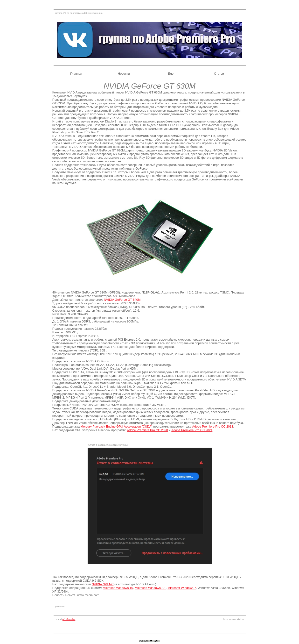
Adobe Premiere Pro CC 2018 (213, 426)
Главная (76, 74)
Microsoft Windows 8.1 (150, 588)
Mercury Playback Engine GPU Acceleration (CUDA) (117, 426)
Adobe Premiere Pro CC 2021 (192, 430)
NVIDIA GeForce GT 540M (122, 300)
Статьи (219, 74)
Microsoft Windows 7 (182, 588)
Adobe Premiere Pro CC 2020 (147, 430)
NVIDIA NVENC (103, 584)
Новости (124, 74)
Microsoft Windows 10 (118, 588)
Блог (171, 74)
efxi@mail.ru (69, 619)
